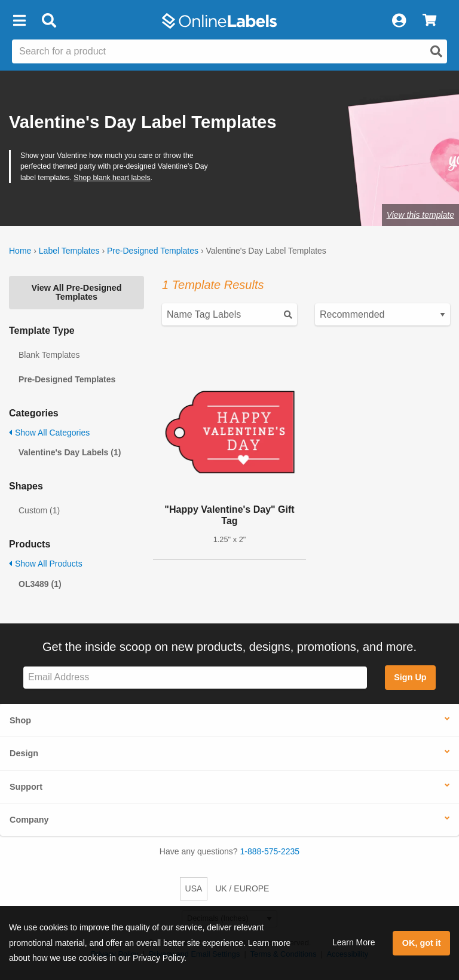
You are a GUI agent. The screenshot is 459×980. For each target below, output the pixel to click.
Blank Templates (49, 355)
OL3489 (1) (40, 584)
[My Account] (399, 21)
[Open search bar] (49, 21)
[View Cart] (429, 21)
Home (20, 251)
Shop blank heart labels (112, 178)
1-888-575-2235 (270, 851)
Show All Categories (49, 433)
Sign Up (410, 677)
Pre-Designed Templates (153, 251)
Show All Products (46, 564)
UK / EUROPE (242, 888)
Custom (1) (39, 510)
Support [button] (26, 787)
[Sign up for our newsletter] (195, 678)
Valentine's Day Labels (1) (70, 452)
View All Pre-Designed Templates (76, 292)
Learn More (354, 942)
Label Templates (69, 251)
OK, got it (422, 943)
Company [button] (29, 820)
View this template (420, 215)
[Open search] (436, 51)
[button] (19, 21)
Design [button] (24, 753)
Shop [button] (20, 720)
